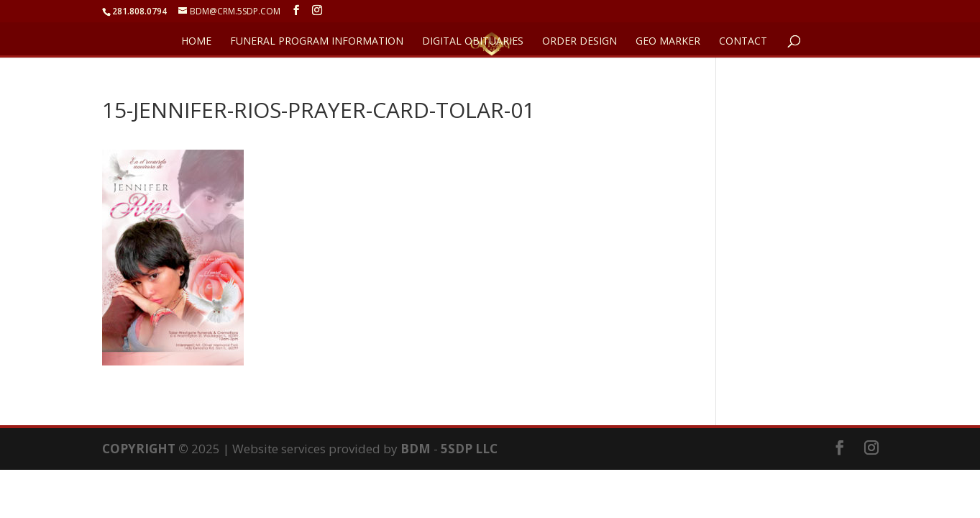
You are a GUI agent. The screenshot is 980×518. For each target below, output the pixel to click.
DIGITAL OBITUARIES (473, 42)
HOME (196, 42)
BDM (416, 449)
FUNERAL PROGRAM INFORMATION (317, 42)
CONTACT (743, 42)
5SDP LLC (469, 449)
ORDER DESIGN (580, 42)
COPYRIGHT (139, 449)
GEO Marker (668, 42)
